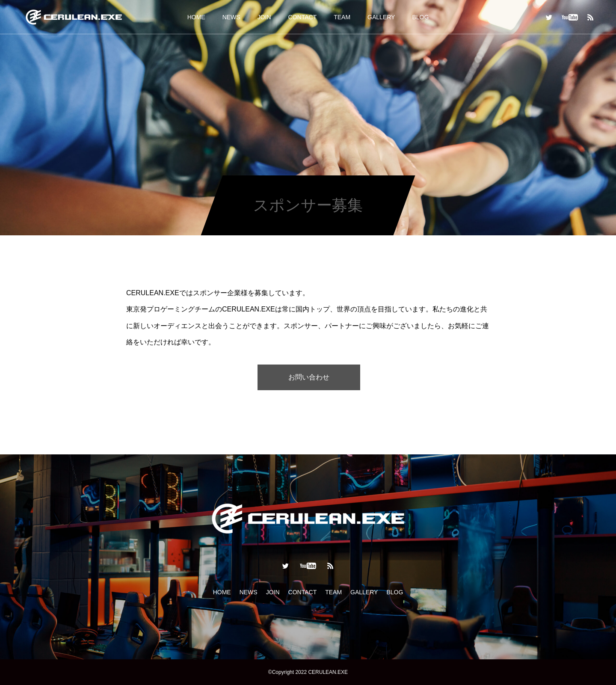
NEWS (231, 17)
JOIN (264, 17)
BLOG (420, 17)
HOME (196, 17)
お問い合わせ (309, 377)
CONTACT (303, 17)
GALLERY (381, 17)
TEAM (342, 17)
